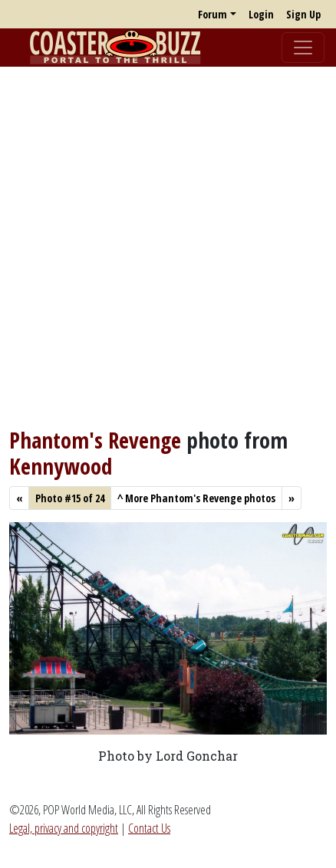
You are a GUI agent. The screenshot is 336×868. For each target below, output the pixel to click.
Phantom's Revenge (95, 440)
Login (261, 14)
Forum (212, 14)
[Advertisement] (168, 247)
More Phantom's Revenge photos (196, 498)
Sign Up (303, 14)
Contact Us (149, 828)
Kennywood (61, 466)
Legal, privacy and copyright (64, 828)
